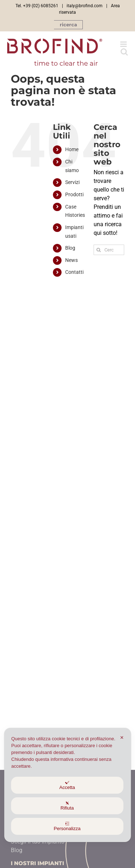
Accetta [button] (67, 785)
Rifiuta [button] (67, 806)
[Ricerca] (99, 250)
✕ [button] (122, 738)
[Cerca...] (109, 250)
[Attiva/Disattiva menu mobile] (124, 44)
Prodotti (74, 194)
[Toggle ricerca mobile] (124, 52)
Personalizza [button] (67, 826)
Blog (70, 248)
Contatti (74, 272)
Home (72, 149)
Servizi (72, 182)
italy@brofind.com (85, 6)
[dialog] (67, 785)
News (71, 260)
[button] (68, 25)
